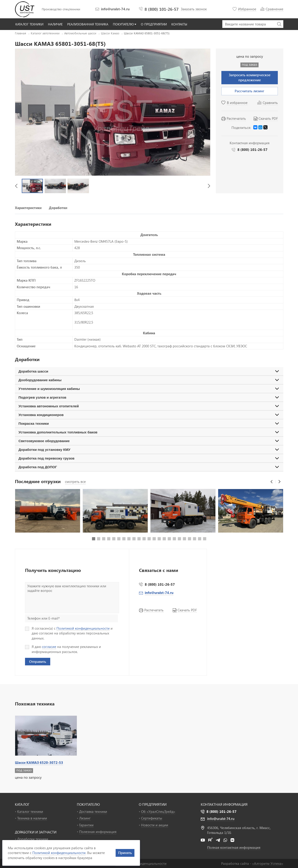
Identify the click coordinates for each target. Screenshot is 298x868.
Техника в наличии (32, 818)
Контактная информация (224, 804)
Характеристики (28, 208)
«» (268, 863)
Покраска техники (34, 423)
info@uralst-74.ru (115, 9)
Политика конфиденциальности (141, 863)
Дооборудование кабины (40, 380)
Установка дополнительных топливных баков (58, 432)
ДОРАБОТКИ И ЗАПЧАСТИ (36, 832)
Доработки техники (33, 839)
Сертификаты (152, 818)
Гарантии (86, 825)
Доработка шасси (33, 371)
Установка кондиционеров (41, 415)
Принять (125, 853)
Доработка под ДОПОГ (38, 467)
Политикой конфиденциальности (83, 628)
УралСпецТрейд (25, 9)
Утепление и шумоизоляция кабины (49, 389)
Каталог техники (30, 811)
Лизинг (85, 818)
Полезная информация (98, 832)
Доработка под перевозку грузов (47, 458)
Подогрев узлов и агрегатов (42, 397)
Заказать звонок (194, 9)
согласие (49, 647)
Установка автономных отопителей (49, 406)
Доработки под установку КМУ (45, 450)
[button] (16, 186)
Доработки (58, 208)
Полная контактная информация (234, 847)
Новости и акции (155, 825)
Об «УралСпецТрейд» (158, 811)
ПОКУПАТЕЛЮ (88, 804)
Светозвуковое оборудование (44, 441)
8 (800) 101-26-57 (162, 9)
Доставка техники (93, 811)
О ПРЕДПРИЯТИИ (153, 804)
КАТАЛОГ (22, 804)
